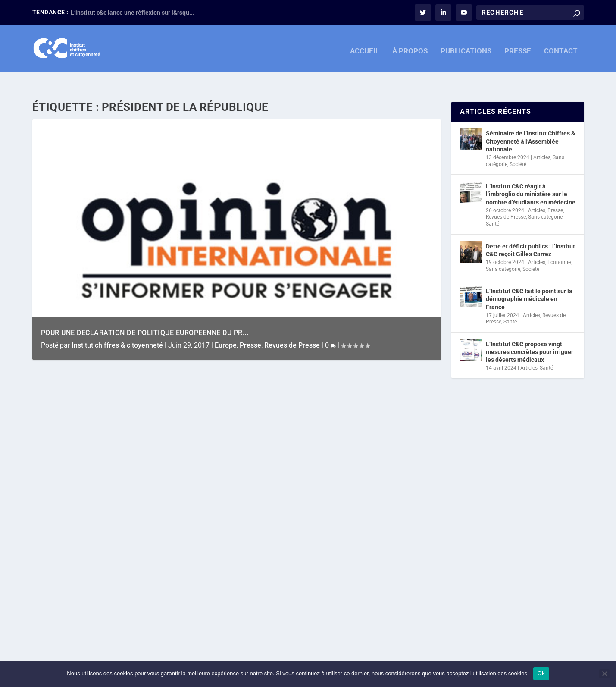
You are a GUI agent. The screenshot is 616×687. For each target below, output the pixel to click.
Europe (226, 328)
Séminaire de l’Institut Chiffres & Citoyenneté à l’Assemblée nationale (530, 123)
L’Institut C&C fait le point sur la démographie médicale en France (529, 281)
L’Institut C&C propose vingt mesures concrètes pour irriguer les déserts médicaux (530, 334)
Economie (559, 245)
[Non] (604, 674)
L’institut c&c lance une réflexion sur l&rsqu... (133, 13)
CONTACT (561, 47)
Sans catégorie (545, 199)
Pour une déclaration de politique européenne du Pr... (145, 315)
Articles (542, 140)
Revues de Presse (292, 328)
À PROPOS (410, 47)
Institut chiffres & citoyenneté (117, 328)
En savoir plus (73, 619)
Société (518, 147)
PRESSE (518, 47)
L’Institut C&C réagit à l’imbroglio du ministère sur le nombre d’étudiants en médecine (531, 176)
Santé (492, 206)
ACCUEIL (365, 47)
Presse (250, 328)
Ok (541, 673)
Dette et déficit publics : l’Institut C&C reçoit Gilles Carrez (530, 232)
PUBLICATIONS (466, 47)
